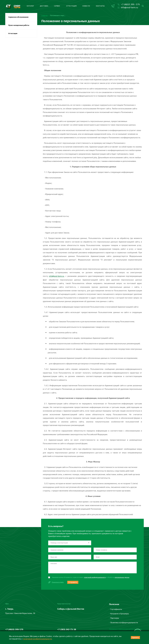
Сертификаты (116, 610)
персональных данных (123, 578)
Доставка (44, 6)
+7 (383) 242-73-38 (67, 630)
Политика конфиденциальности (124, 623)
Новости (86, 6)
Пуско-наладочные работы (19, 25)
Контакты (100, 6)
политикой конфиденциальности (95, 578)
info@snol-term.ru (57, 276)
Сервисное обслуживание (19, 17)
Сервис (57, 6)
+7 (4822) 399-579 (14, 630)
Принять (135, 638)
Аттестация (71, 6)
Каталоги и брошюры (120, 614)
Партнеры (115, 619)
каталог (30, 6)
